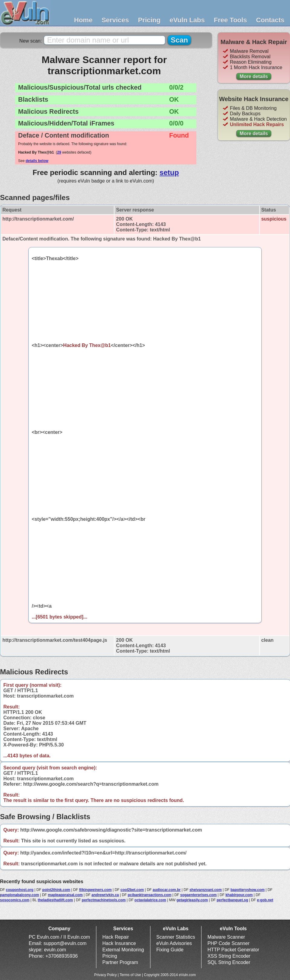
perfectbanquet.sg (232, 900)
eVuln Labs (187, 20)
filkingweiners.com (95, 890)
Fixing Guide (170, 950)
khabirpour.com (239, 895)
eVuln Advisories (174, 943)
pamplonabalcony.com (19, 895)
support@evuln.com (65, 943)
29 (59, 152)
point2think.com (56, 890)
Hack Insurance (119, 943)
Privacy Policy (106, 975)
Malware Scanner (226, 937)
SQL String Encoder (229, 962)
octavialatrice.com (150, 900)
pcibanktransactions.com (150, 895)
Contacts (270, 20)
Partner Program (120, 962)
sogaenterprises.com (199, 895)
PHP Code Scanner (229, 943)
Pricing (149, 20)
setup (169, 172)
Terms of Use (130, 975)
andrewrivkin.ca (105, 895)
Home (83, 20)
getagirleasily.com (192, 900)
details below (37, 161)
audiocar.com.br (167, 890)
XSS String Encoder (229, 956)
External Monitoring (123, 950)
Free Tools (230, 20)
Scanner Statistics (176, 937)
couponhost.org (19, 890)
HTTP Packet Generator (233, 950)
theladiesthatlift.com (55, 900)
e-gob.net (265, 900)
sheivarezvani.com (206, 890)
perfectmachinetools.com (104, 900)
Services (115, 20)
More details (254, 76)
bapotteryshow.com (248, 890)
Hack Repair (116, 937)
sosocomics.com (15, 900)
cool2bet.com (132, 890)
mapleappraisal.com (65, 895)
